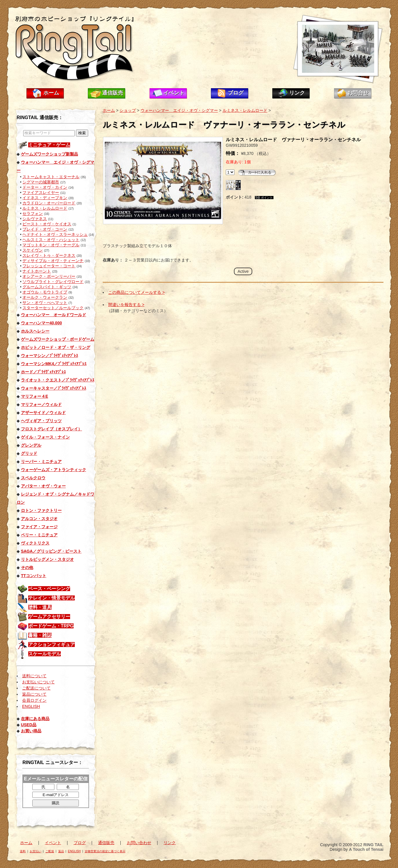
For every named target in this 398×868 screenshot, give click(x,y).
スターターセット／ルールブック (53, 308)
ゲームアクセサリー (49, 617)
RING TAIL (373, 845)
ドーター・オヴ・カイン (45, 187)
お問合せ (358, 93)
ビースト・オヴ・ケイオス (47, 224)
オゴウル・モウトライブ (45, 292)
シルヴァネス (35, 219)
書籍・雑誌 (40, 635)
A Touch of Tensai (366, 849)
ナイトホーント (37, 271)
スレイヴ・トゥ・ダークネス (49, 255)
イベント (174, 93)
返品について (34, 694)
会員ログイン (34, 700)
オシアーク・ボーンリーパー (49, 276)
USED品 (29, 725)
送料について (34, 676)
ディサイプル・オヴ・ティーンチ (53, 261)
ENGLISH (31, 706)
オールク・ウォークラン (45, 297)
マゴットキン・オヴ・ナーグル (51, 245)
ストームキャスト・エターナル (51, 177)
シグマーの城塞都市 (41, 182)
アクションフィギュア (51, 645)
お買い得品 (31, 731)
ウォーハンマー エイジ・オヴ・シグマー (179, 110)
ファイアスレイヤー (41, 192)
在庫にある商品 (35, 719)
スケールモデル (45, 654)
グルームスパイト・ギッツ (47, 287)
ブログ (236, 93)
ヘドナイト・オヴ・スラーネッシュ (55, 234)
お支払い (35, 851)
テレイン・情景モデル (51, 598)
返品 (61, 851)
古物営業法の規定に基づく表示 (105, 851)
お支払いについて (38, 682)
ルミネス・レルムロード (45, 208)
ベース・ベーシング (49, 589)
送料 (23, 851)
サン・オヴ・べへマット (45, 303)
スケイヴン (33, 250)
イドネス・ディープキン (45, 198)
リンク (297, 93)
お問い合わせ (139, 843)
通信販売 (113, 93)
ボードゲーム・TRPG (51, 626)
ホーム (51, 93)
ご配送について (36, 688)
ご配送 (50, 851)
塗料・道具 (40, 607)
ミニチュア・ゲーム (49, 145)
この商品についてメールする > (136, 292)
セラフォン (33, 213)
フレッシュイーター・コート (49, 266)
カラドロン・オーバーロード (49, 203)
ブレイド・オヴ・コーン (45, 229)
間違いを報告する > (126, 305)
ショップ (128, 110)
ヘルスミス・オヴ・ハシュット (51, 240)
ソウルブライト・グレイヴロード (53, 282)
